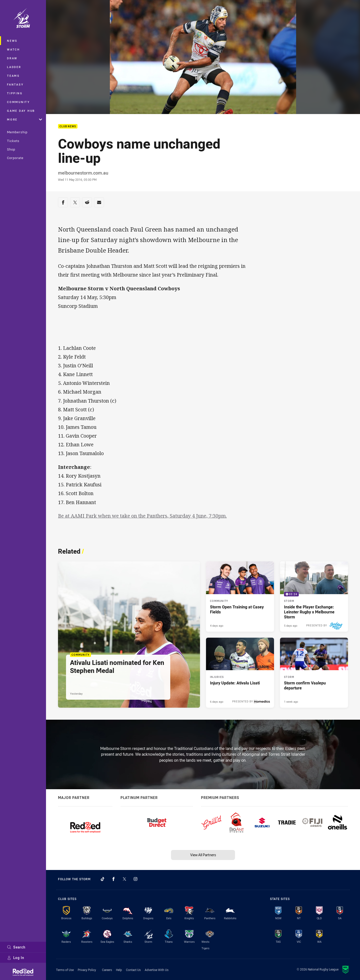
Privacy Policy (87, 970)
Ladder (14, 67)
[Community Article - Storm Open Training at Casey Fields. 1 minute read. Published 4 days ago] (240, 597)
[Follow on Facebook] (113, 879)
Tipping (15, 93)
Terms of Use (65, 970)
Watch (13, 49)
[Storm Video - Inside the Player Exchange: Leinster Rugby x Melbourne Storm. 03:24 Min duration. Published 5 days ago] (314, 597)
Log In (16, 958)
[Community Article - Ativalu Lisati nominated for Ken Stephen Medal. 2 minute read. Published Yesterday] (129, 635)
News (12, 41)
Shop (11, 149)
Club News (68, 126)
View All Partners (203, 855)
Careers (107, 970)
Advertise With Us (157, 970)
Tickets (13, 141)
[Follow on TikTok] (102, 879)
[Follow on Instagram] (135, 879)
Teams (13, 76)
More (24, 119)
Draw (12, 58)
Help (119, 970)
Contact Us (133, 970)
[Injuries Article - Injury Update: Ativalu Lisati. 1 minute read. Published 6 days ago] (240, 673)
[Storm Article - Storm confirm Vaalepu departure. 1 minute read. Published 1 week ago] (314, 673)
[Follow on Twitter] (124, 879)
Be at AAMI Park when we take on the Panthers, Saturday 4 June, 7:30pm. (142, 516)
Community (18, 102)
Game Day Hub (21, 111)
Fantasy (15, 84)
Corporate (15, 158)
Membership (17, 132)
